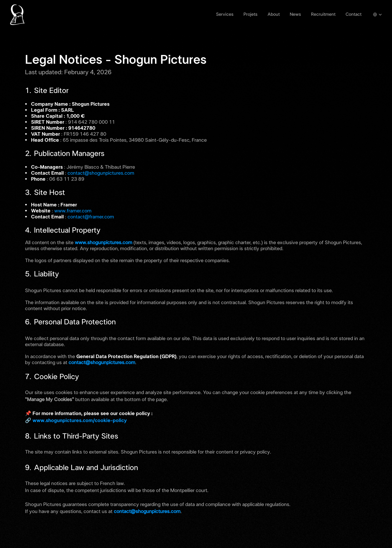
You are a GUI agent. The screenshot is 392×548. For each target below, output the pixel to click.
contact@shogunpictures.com (101, 173)
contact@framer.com (91, 217)
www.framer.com (73, 211)
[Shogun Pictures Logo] (18, 14)
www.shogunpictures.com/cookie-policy (80, 421)
